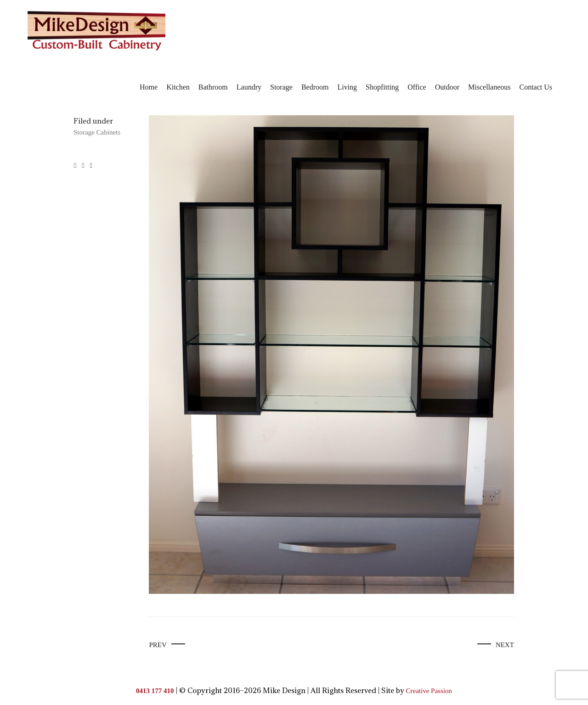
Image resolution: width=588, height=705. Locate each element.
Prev (158, 645)
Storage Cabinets (97, 132)
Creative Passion (429, 691)
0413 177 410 (155, 691)
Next (505, 645)
